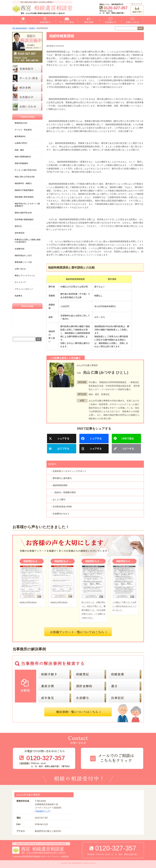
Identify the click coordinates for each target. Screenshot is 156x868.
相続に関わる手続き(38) (25, 177)
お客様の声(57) (21, 143)
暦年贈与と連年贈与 (62, 478)
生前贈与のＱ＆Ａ (61, 514)
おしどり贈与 (59, 499)
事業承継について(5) (23, 262)
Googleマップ (43, 811)
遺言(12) (18, 226)
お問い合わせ (20, 269)
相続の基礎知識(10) (23, 157)
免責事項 (18, 296)
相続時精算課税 (60, 485)
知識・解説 (19, 150)
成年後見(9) (20, 233)
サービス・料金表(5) (23, 130)
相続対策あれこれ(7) (23, 255)
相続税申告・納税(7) (23, 183)
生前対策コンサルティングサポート (70, 471)
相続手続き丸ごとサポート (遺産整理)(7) (27, 205)
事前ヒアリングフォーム (25, 276)
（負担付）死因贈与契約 (64, 492)
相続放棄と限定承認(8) (24, 197)
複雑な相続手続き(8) (23, 213)
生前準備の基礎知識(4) (24, 219)
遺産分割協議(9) (21, 163)
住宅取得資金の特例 (62, 507)
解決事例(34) (20, 136)
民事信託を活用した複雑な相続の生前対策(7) (28, 241)
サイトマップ (137, 4)
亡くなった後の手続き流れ (26, 170)
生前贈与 (52, 464)
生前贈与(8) (20, 249)
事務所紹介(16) (21, 123)
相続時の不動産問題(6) (24, 190)
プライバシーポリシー (24, 289)
